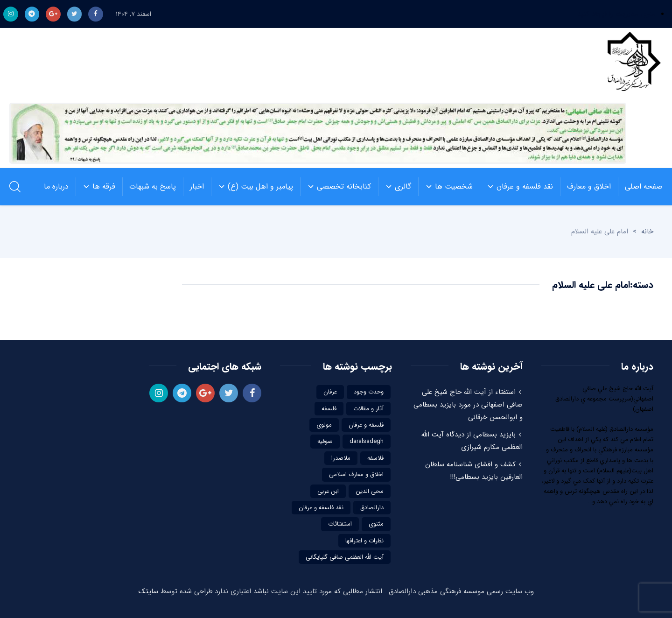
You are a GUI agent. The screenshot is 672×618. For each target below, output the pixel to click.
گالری (395, 187)
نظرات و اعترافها (364, 541)
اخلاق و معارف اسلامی (356, 474)
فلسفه (329, 409)
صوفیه (325, 441)
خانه (647, 232)
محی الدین (370, 491)
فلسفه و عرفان (366, 425)
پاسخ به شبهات (149, 187)
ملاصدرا (341, 458)
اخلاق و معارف (585, 187)
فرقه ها (95, 187)
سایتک (148, 591)
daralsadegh (367, 441)
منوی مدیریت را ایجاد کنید (616, 14)
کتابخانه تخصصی (336, 187)
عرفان (330, 392)
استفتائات (340, 524)
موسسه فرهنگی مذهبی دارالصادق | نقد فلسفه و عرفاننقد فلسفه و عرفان (632, 63)
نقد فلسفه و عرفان (516, 187)
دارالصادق (372, 508)
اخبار (193, 187)
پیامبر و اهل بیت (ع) (252, 187)
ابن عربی (328, 491)
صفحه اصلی (640, 187)
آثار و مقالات (368, 409)
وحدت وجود (369, 392)
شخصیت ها (445, 187)
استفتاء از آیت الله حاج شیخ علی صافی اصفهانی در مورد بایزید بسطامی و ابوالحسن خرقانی (468, 405)
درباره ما (56, 186)
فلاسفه (375, 458)
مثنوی (376, 524)
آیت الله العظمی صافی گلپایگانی (345, 557)
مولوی (324, 425)
